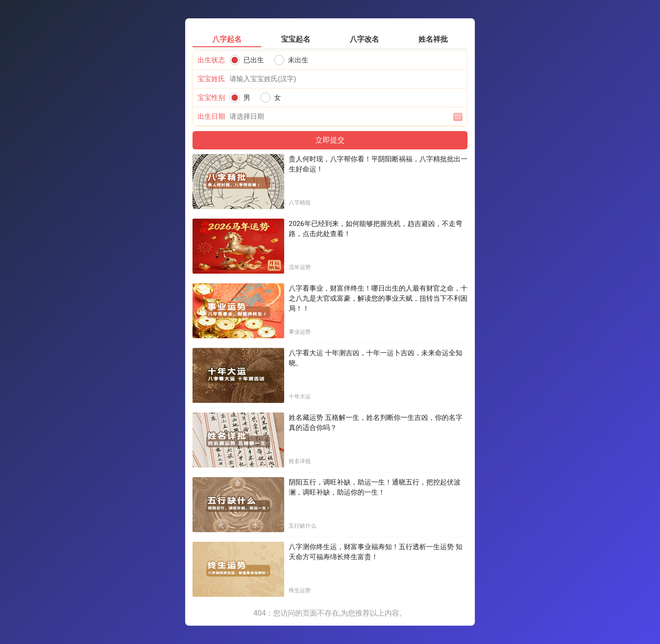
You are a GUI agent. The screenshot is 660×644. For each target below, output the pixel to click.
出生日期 (211, 116)
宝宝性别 (211, 98)
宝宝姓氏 (211, 79)
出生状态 (211, 60)
